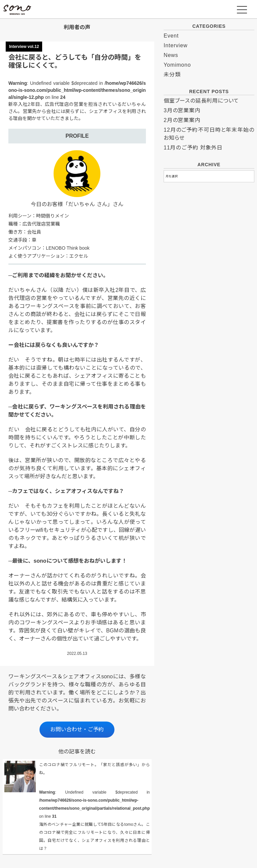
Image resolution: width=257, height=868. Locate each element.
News (171, 55)
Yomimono (177, 65)
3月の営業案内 (182, 110)
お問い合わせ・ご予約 (77, 729)
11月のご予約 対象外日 (193, 148)
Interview (176, 45)
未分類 (172, 75)
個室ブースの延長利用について (201, 101)
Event (171, 36)
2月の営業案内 (182, 120)
